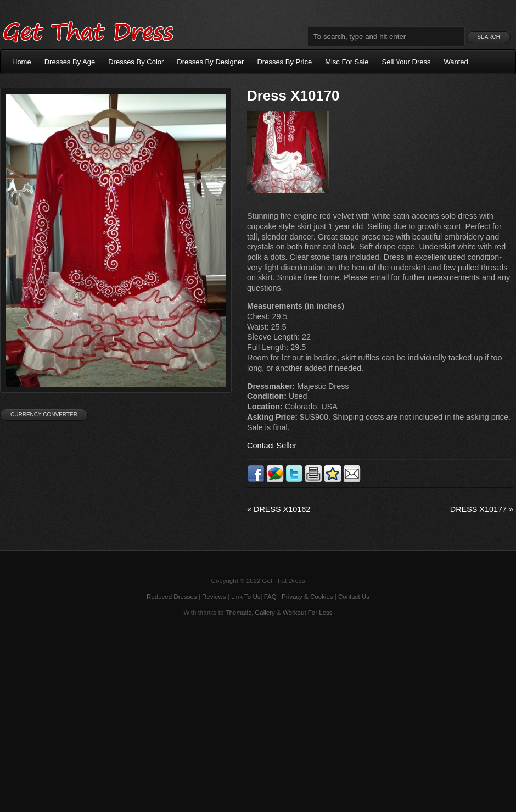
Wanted (456, 62)
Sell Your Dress (406, 62)
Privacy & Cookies (307, 597)
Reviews (214, 597)
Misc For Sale (347, 62)
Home (22, 62)
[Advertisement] (258, 713)
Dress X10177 (482, 509)
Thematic (239, 613)
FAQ (270, 597)
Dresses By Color (136, 62)
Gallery (265, 613)
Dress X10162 (279, 509)
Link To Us (246, 597)
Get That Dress (88, 30)
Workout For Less (308, 613)
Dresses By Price (284, 62)
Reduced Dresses (172, 597)
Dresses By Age (70, 62)
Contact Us (354, 597)
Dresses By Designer (210, 62)
